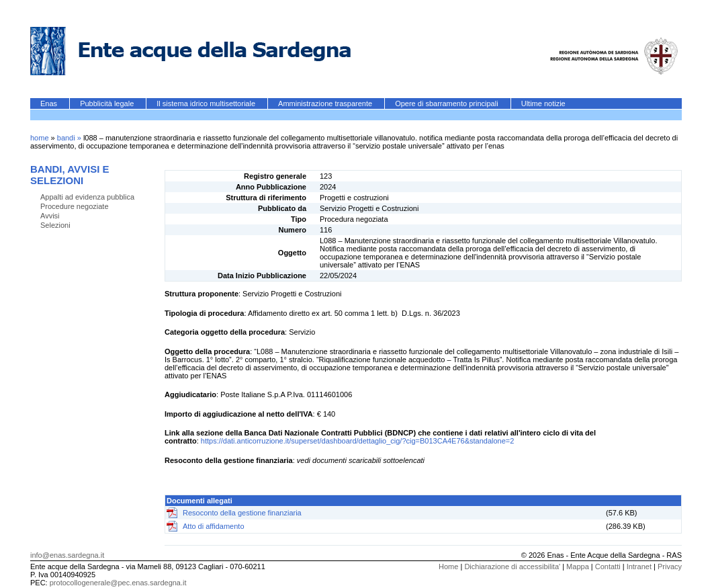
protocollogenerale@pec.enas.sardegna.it (118, 583)
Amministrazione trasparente (326, 103)
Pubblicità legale (108, 103)
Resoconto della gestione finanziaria (242, 513)
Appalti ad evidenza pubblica (87, 197)
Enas (50, 103)
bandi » (70, 138)
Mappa (578, 566)
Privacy (670, 566)
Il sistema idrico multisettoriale (207, 103)
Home (448, 566)
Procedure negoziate (75, 206)
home (40, 138)
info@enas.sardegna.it (67, 555)
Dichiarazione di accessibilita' (512, 566)
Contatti (608, 566)
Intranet (639, 566)
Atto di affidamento (214, 526)
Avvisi (50, 216)
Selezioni (55, 225)
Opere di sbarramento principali (448, 103)
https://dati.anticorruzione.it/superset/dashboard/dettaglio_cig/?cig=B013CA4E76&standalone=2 (358, 441)
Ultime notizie (543, 103)
